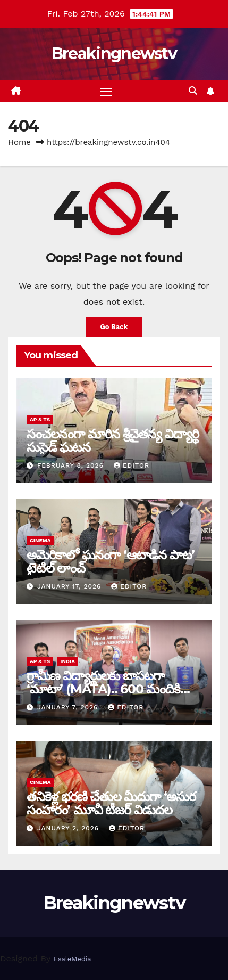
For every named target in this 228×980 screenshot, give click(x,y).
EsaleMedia (72, 959)
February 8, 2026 (72, 466)
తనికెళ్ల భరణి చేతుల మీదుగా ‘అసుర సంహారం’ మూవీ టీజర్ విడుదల (111, 803)
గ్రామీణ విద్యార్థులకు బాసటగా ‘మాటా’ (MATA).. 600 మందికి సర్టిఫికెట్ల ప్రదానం (103, 689)
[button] (193, 91)
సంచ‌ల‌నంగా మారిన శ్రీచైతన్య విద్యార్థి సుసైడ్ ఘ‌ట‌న (112, 440)
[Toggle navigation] (106, 92)
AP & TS (40, 419)
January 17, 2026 (70, 586)
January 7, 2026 (69, 707)
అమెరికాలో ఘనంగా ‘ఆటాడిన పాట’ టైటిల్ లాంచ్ (111, 561)
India (67, 661)
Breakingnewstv (114, 54)
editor (132, 466)
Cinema (40, 540)
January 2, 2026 (69, 828)
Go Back (114, 327)
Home (19, 142)
